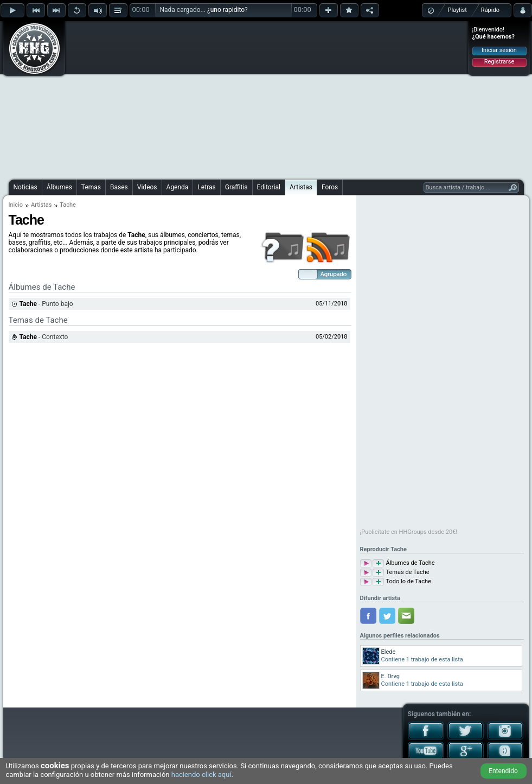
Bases (119, 187)
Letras (206, 187)
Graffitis (236, 187)
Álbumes (59, 187)
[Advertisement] (261, 99)
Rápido (490, 10)
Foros (330, 187)
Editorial (269, 187)
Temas (91, 187)
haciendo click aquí (201, 775)
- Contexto (44, 337)
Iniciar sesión (499, 50)
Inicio (16, 205)
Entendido (503, 771)
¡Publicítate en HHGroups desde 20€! (409, 532)
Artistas (301, 187)
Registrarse (499, 62)
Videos (147, 187)
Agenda (178, 187)
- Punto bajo (46, 304)
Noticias (25, 187)
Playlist (457, 10)
